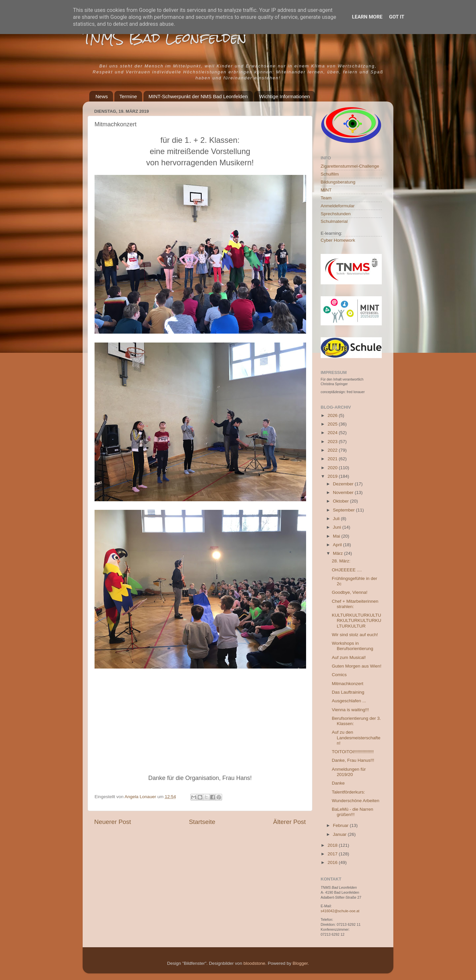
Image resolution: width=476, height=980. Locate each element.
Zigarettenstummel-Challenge (350, 166)
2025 (333, 424)
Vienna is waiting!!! (350, 710)
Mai (337, 536)
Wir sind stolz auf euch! (355, 635)
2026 (333, 415)
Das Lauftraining (348, 692)
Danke (338, 783)
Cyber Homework (338, 240)
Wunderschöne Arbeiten (356, 801)
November (344, 492)
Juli (337, 519)
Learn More (367, 17)
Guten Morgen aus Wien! (357, 666)
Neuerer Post (113, 822)
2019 (333, 476)
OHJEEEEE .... (347, 570)
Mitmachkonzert (348, 684)
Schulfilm (330, 174)
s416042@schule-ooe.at (340, 911)
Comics (339, 675)
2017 (333, 854)
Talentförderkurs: (349, 792)
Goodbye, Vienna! (350, 592)
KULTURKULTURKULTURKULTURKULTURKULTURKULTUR (357, 620)
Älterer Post (289, 822)
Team (326, 198)
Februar (341, 825)
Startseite (202, 822)
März (338, 553)
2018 (333, 845)
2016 (333, 862)
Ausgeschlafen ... (349, 701)
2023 (333, 442)
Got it (397, 17)
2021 (333, 459)
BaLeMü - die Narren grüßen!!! (353, 812)
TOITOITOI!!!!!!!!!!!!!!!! (353, 752)
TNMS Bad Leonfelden (165, 38)
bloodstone (254, 963)
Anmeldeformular (338, 206)
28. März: (341, 561)
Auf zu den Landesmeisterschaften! (356, 737)
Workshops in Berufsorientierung (353, 646)
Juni (338, 527)
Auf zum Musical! (349, 657)
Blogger (300, 963)
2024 (333, 433)
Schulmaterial (334, 221)
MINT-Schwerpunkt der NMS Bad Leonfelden (198, 96)
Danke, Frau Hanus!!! (353, 760)
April (338, 545)
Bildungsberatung (338, 182)
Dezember (344, 484)
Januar (340, 834)
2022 (333, 450)
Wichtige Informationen (284, 96)
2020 (333, 468)
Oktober (341, 501)
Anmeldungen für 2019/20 (349, 772)
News (102, 96)
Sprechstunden (336, 214)
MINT (326, 190)
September (344, 510)
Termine (128, 96)
